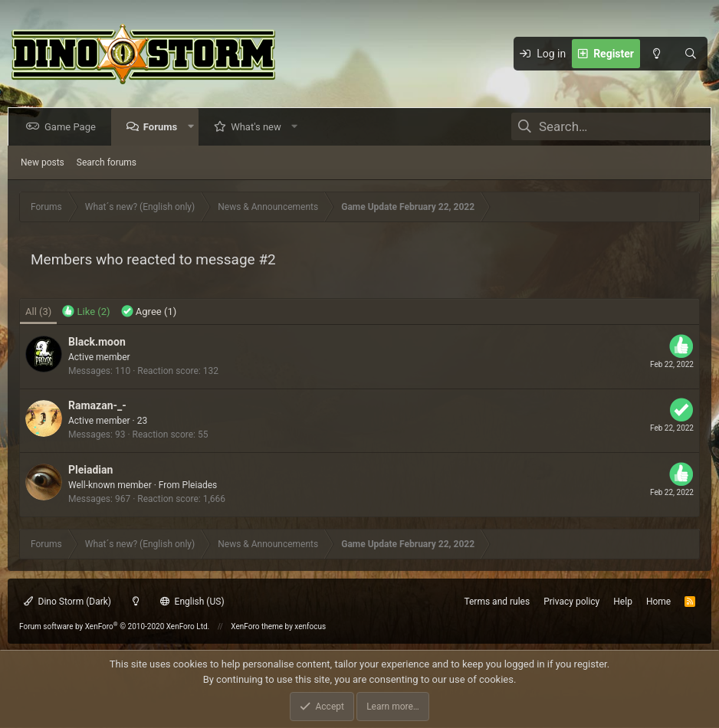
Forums (163, 127)
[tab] (86, 312)
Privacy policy (571, 602)
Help (623, 602)
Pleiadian (90, 470)
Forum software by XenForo (114, 626)
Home (658, 602)
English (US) (192, 602)
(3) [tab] (38, 312)
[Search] (691, 54)
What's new (259, 127)
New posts (43, 162)
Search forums (107, 162)
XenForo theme (257, 626)
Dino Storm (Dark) (67, 602)
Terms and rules (497, 602)
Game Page (73, 127)
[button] (194, 127)
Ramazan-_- (97, 405)
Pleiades (200, 485)
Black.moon (97, 342)
